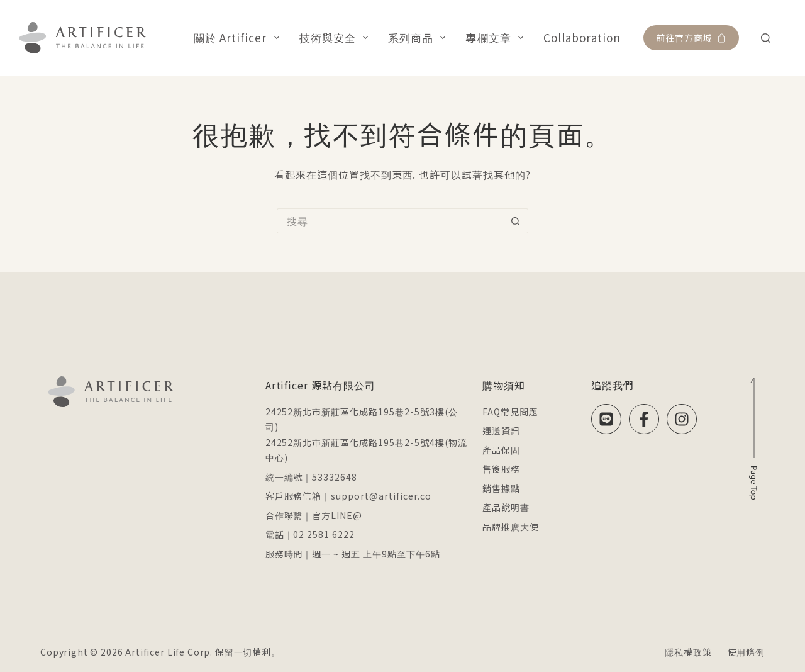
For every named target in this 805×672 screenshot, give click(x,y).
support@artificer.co (381, 496)
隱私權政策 (688, 652)
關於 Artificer (239, 37)
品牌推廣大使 (511, 527)
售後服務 (501, 469)
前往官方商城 (691, 38)
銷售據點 (501, 488)
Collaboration (582, 37)
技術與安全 (336, 37)
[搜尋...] (390, 221)
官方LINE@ (337, 515)
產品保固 (501, 450)
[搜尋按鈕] (516, 221)
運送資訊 (501, 430)
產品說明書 (506, 507)
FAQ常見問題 (510, 412)
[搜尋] (766, 38)
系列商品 (419, 37)
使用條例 (746, 652)
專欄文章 (497, 37)
